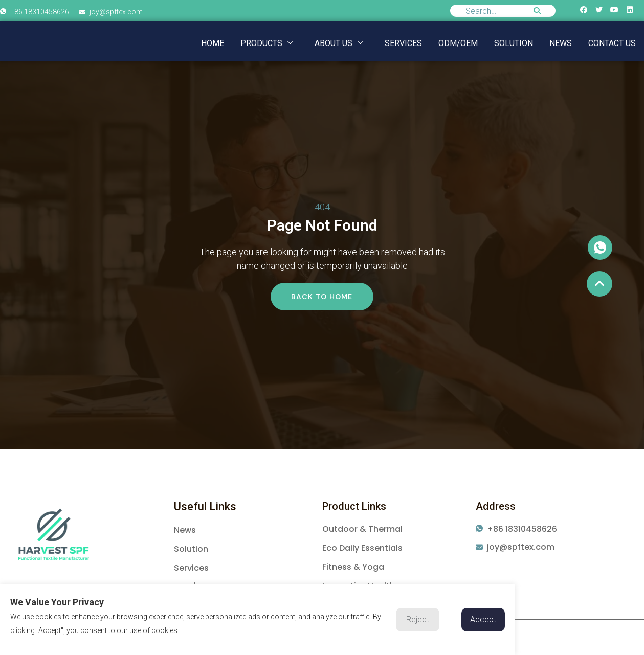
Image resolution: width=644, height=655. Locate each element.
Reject (418, 619)
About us (339, 43)
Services (403, 43)
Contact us (612, 43)
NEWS (561, 43)
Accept (483, 619)
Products (267, 43)
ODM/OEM (458, 43)
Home (213, 43)
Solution (514, 43)
